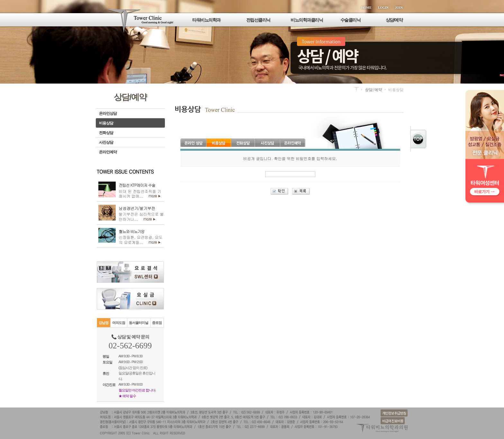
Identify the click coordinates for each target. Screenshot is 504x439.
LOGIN (383, 8)
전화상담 (106, 133)
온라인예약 (108, 152)
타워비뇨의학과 (206, 20)
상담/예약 (394, 20)
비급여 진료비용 (393, 421)
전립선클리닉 (258, 20)
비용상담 (106, 123)
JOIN (399, 8)
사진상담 (106, 142)
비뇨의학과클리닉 (307, 20)
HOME (366, 8)
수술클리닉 (351, 20)
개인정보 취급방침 (394, 413)
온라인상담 (108, 113)
